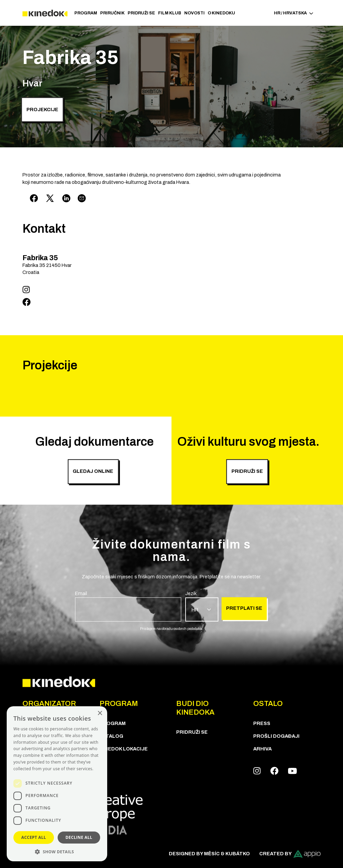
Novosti (194, 13)
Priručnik (112, 13)
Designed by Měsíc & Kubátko (209, 854)
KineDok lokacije (124, 749)
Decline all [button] (79, 837)
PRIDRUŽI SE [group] (247, 472)
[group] (128, 606)
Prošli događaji (276, 736)
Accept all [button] (34, 837)
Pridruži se (141, 13)
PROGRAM (86, 13)
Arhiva (262, 749)
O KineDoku (221, 13)
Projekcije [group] (42, 110)
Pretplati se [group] (244, 608)
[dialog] (57, 784)
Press (262, 723)
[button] (57, 851)
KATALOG (111, 736)
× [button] (100, 713)
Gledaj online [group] (93, 472)
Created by (290, 854)
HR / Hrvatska (294, 13)
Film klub (170, 13)
